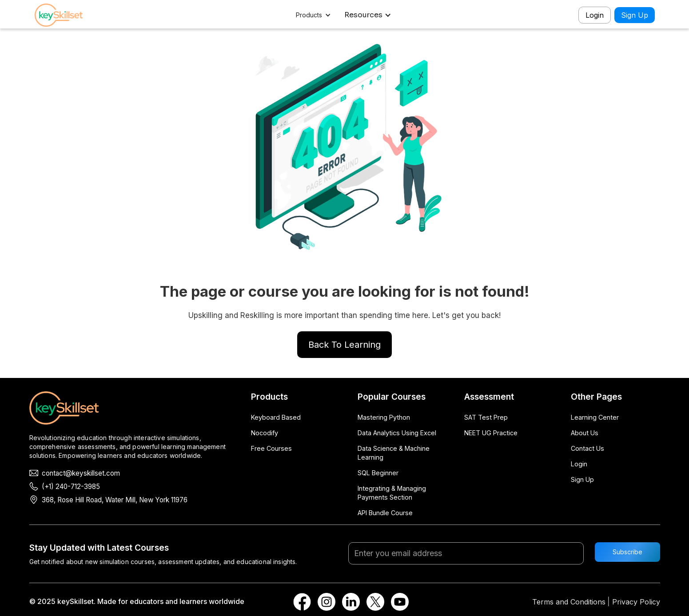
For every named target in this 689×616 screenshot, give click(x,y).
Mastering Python (384, 417)
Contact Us (587, 448)
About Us (585, 433)
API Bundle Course (385, 513)
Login (595, 15)
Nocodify (265, 433)
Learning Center (595, 417)
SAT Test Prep (486, 417)
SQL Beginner (378, 473)
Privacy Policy (636, 602)
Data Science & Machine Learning (394, 453)
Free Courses (271, 448)
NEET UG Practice (491, 433)
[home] (66, 15)
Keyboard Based (276, 417)
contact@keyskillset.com (81, 473)
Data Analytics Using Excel (397, 433)
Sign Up (635, 15)
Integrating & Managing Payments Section (392, 493)
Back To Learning (344, 345)
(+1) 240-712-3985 (71, 487)
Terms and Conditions (569, 602)
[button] (314, 15)
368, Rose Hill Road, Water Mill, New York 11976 (115, 500)
